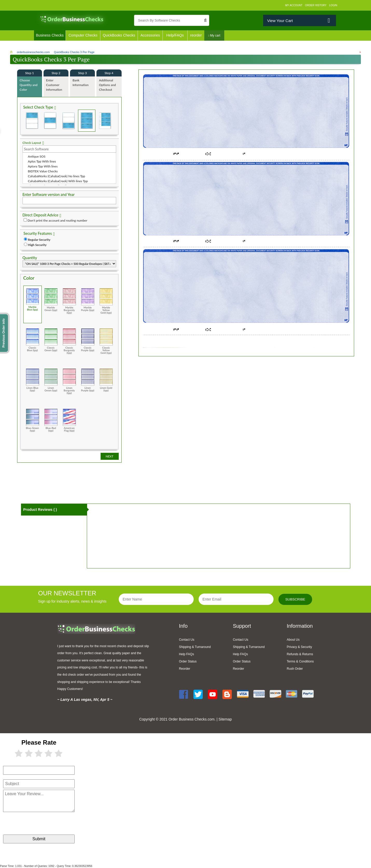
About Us (293, 640)
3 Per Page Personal (105, 121)
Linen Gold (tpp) (106, 380)
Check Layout (32, 143)
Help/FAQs (176, 36)
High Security (37, 245)
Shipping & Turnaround (195, 647)
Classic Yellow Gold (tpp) (106, 341)
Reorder (184, 669)
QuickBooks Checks (119, 36)
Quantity (30, 258)
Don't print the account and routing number (58, 220)
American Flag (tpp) (69, 420)
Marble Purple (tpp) (88, 300)
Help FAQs (186, 654)
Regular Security (39, 240)
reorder (197, 36)
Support (242, 626)
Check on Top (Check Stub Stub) (32, 121)
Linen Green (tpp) (51, 380)
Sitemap (225, 719)
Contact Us (187, 640)
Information (300, 626)
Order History (316, 5)
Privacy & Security (299, 647)
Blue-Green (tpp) (33, 420)
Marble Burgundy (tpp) (69, 301)
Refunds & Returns (300, 654)
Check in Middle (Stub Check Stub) (50, 121)
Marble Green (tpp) (51, 300)
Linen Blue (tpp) (33, 380)
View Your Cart (280, 21)
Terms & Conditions (300, 661)
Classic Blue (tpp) (33, 340)
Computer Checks (83, 36)
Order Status (188, 661)
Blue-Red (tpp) (51, 420)
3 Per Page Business (87, 121)
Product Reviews (40, 510)
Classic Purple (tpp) (88, 340)
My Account (294, 5)
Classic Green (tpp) (51, 340)
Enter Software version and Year (49, 195)
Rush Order (295, 669)
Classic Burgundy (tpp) (69, 341)
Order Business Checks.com (191, 719)
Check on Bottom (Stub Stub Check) (68, 121)
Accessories (151, 36)
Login (333, 5)
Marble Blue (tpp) (33, 300)
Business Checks (50, 36)
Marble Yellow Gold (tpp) (106, 301)
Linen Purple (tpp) (88, 380)
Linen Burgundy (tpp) (69, 381)
